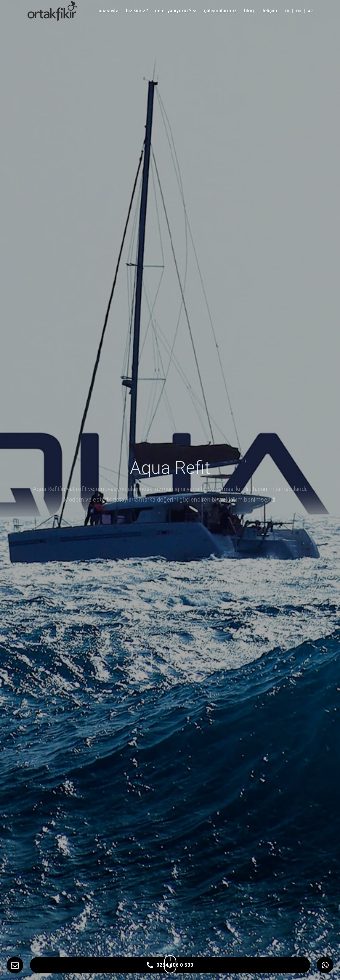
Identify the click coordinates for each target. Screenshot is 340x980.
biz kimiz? (137, 11)
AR (310, 11)
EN (298, 11)
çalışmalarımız (220, 11)
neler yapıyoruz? (176, 11)
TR (287, 11)
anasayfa (109, 11)
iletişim (269, 11)
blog (249, 11)
